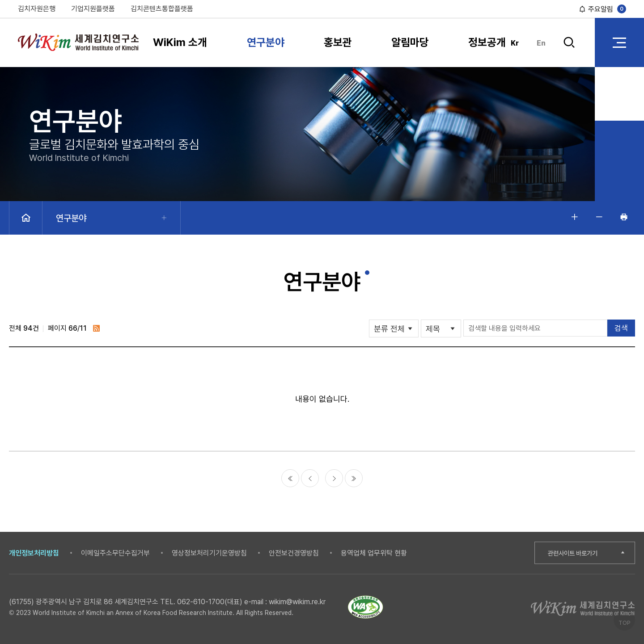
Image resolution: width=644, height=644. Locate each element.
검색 (569, 43)
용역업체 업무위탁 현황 (374, 553)
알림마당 (410, 42)
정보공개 (487, 42)
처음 (290, 478)
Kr (515, 43)
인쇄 (624, 217)
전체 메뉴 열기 (619, 42)
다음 (334, 478)
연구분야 (266, 42)
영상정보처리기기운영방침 (209, 553)
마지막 (354, 478)
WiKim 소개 (180, 42)
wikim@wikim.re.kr (297, 602)
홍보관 (338, 42)
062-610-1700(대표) (210, 602)
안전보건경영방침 (294, 553)
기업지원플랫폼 (93, 9)
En (541, 43)
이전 (310, 478)
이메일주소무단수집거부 (115, 553)
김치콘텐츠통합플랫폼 (162, 9)
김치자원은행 (37, 9)
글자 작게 (599, 217)
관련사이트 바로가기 (575, 553)
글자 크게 (575, 217)
